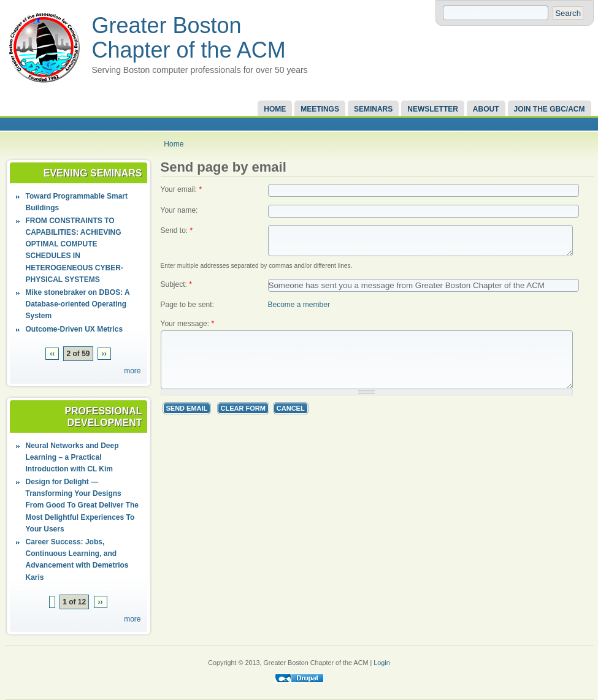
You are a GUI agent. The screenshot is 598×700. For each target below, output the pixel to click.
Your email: (182, 189)
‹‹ (52, 354)
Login (381, 663)
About (486, 109)
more (132, 371)
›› (104, 354)
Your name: (179, 210)
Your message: (188, 341)
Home (275, 109)
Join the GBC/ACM (550, 109)
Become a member (299, 322)
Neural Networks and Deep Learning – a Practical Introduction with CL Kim (72, 457)
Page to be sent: (187, 322)
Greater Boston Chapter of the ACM (189, 38)
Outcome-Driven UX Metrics (75, 329)
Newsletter (433, 109)
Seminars (373, 109)
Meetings (320, 109)
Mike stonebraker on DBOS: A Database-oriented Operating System (78, 304)
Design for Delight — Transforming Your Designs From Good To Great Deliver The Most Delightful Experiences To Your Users (82, 505)
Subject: (176, 302)
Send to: (177, 230)
